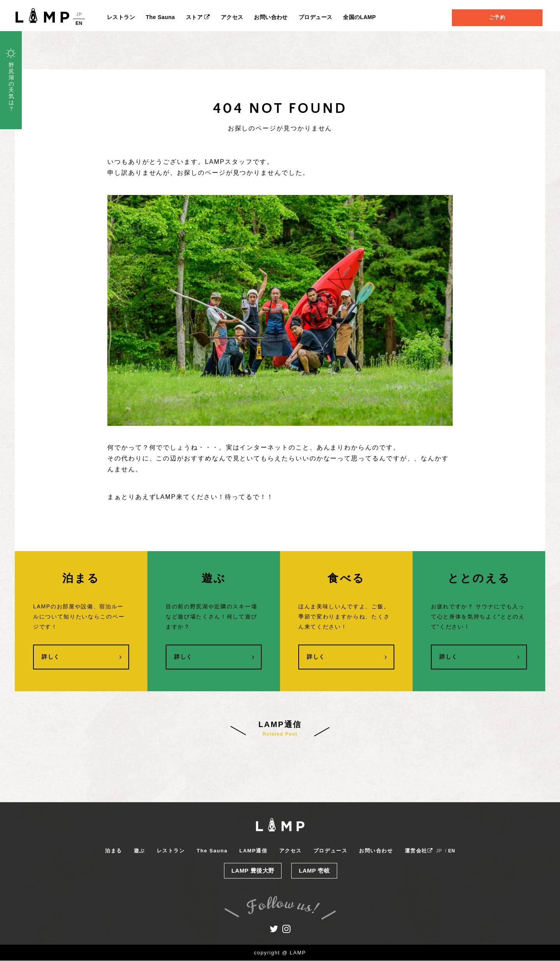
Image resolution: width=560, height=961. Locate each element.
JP (79, 14)
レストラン (121, 17)
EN (79, 23)
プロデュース (316, 17)
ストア (198, 17)
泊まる (114, 851)
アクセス (232, 17)
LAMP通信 (253, 851)
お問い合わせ (271, 17)
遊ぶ (139, 851)
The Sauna (160, 17)
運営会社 (419, 851)
